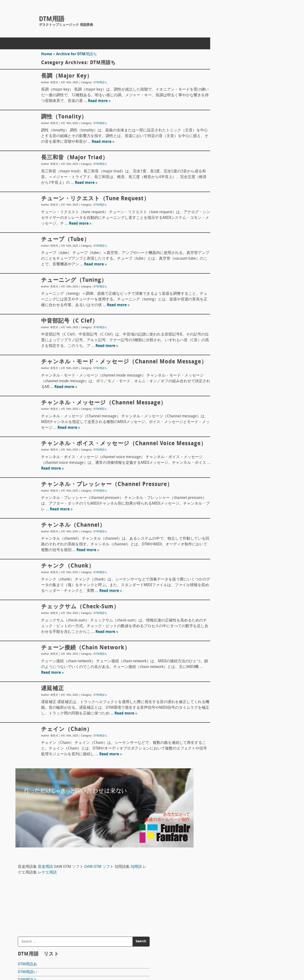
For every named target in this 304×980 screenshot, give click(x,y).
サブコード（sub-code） (236, 917)
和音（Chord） (228, 780)
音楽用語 (243, 52)
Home (45, 54)
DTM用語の (225, 314)
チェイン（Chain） (65, 747)
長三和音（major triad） (73, 158)
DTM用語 (52, 19)
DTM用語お (225, 181)
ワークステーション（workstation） (246, 772)
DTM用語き (225, 197)
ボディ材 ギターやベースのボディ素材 (250, 692)
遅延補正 (51, 706)
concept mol (51, 959)
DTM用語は (225, 322)
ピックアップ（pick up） (237, 623)
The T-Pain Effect (229, 571)
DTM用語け (225, 212)
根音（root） (226, 902)
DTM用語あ (225, 150)
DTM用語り (225, 408)
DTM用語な (225, 298)
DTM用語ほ (225, 353)
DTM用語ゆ (225, 392)
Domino (222, 533)
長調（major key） (65, 76)
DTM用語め (225, 377)
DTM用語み (225, 369)
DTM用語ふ (225, 337)
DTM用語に (225, 306)
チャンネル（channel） (71, 543)
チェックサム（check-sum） (78, 624)
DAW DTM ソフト (236, 498)
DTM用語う (225, 165)
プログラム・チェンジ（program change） (252, 909)
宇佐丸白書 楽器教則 (239, 612)
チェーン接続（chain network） (84, 665)
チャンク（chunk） (66, 584)
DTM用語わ (225, 439)
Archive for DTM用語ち (75, 54)
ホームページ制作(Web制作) (86, 948)
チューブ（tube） (63, 239)
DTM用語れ (225, 423)
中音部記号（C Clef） (68, 321)
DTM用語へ (225, 345)
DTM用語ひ (225, 330)
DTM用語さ (225, 228)
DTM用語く (225, 204)
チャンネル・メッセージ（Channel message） (102, 411)
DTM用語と (225, 290)
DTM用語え (225, 173)
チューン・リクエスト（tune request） (93, 199)
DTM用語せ (225, 251)
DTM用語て (225, 283)
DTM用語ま (225, 361)
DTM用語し (225, 236)
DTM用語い (225, 157)
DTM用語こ (225, 220)
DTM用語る (225, 416)
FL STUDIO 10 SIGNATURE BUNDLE (245, 552)
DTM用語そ (225, 259)
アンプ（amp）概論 (233, 717)
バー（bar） (226, 886)
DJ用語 (249, 58)
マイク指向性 (227, 642)
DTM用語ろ (225, 431)
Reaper (221, 508)
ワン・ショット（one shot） (240, 756)
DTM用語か (225, 189)
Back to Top (189, 959)
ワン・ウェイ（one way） (238, 764)
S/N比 (220, 749)
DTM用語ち (98, 83)
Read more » (113, 101)
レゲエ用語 (289, 58)
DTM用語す (225, 244)
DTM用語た (225, 267)
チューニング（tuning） (72, 280)
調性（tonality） (62, 117)
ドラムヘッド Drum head (238, 667)
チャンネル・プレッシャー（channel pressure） (105, 502)
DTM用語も (225, 384)
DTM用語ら (225, 400)
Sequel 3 (223, 591)
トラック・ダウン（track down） (244, 894)
